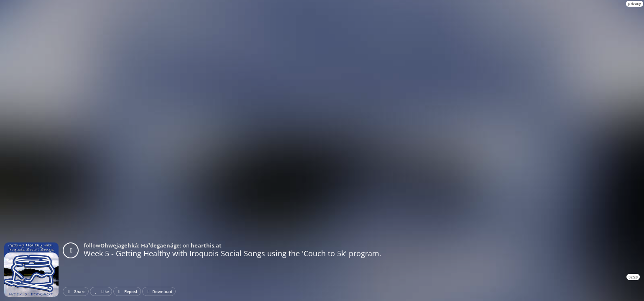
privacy (635, 4)
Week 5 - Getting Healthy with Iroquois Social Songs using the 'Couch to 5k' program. (233, 253)
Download (159, 291)
